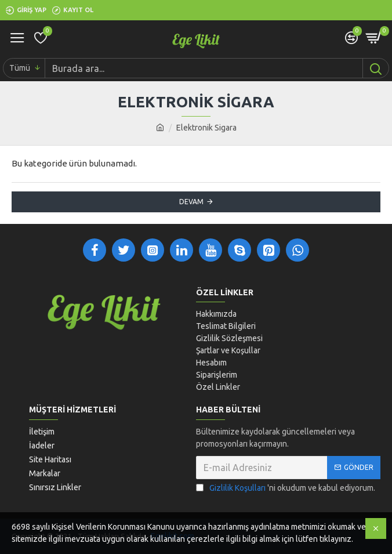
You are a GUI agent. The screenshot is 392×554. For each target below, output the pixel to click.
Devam (191, 202)
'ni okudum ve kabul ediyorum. (286, 488)
